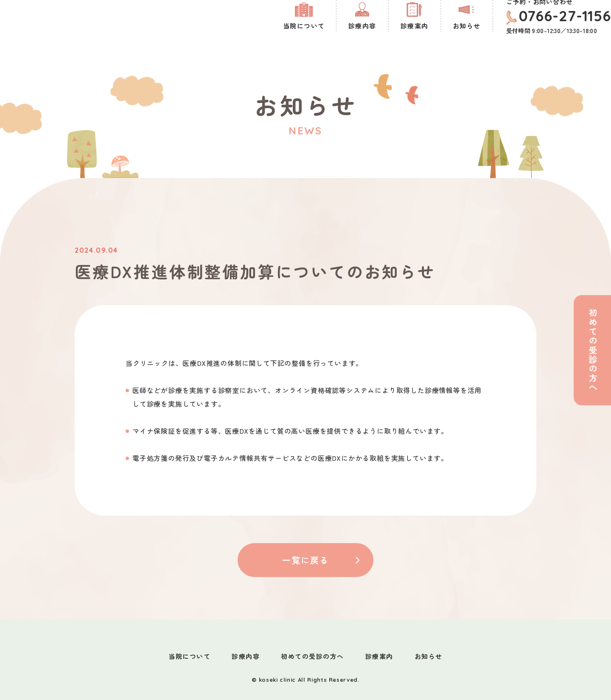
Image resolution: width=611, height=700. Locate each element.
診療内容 (246, 656)
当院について (189, 656)
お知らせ (429, 656)
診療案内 (379, 656)
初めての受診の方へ (313, 656)
